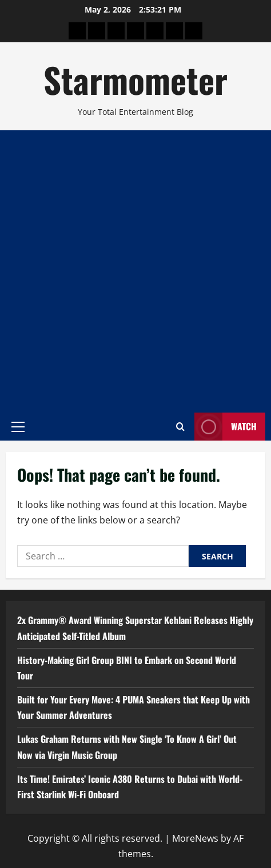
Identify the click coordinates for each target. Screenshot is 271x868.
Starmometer (135, 79)
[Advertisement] (135, 271)
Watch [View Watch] (226, 427)
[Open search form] (180, 427)
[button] (18, 426)
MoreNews (195, 838)
